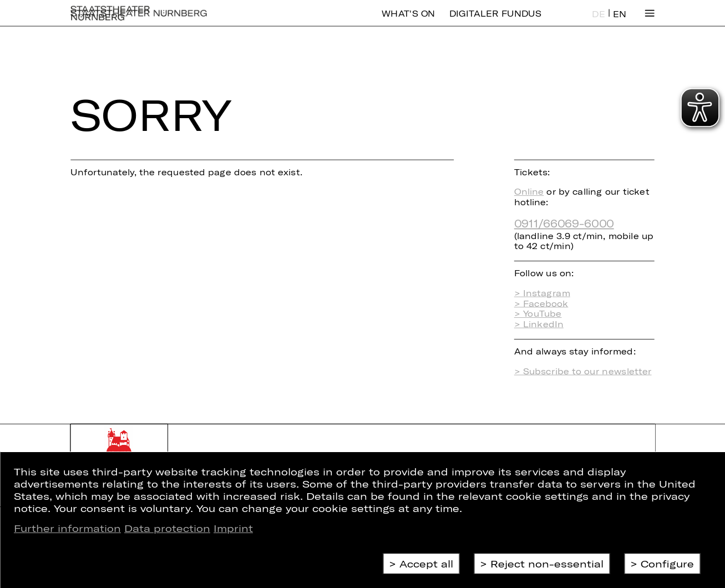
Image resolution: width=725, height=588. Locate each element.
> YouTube (538, 314)
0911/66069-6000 (564, 223)
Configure (667, 564)
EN (620, 22)
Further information (67, 528)
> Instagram (542, 293)
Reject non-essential (547, 564)
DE (599, 22)
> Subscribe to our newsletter (583, 371)
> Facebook (541, 303)
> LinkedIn (539, 324)
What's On (408, 21)
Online (529, 192)
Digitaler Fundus (495, 21)
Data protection (167, 528)
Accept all (426, 564)
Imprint (233, 528)
